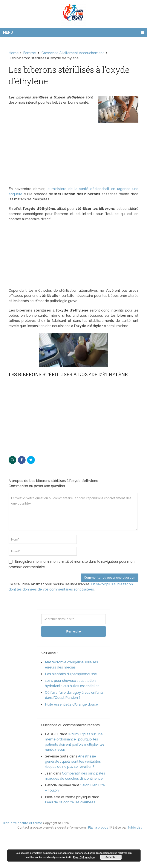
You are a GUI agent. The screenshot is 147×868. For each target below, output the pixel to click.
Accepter (111, 857)
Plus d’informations (84, 857)
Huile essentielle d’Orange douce (71, 704)
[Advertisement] (73, 154)
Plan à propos (98, 827)
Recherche (73, 631)
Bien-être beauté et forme (23, 823)
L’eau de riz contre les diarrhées (70, 802)
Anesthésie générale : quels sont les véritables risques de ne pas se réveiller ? (73, 761)
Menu (8, 32)
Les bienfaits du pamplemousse (71, 674)
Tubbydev (135, 827)
